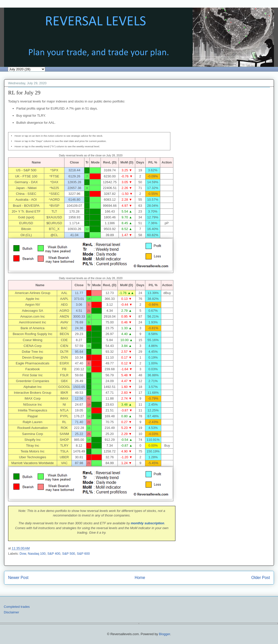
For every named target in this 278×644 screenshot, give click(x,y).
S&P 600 (83, 554)
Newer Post (18, 578)
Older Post (261, 578)
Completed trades (17, 607)
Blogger (165, 634)
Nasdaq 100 (37, 554)
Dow (23, 554)
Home (140, 578)
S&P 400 (54, 554)
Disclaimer (11, 612)
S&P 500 (69, 554)
